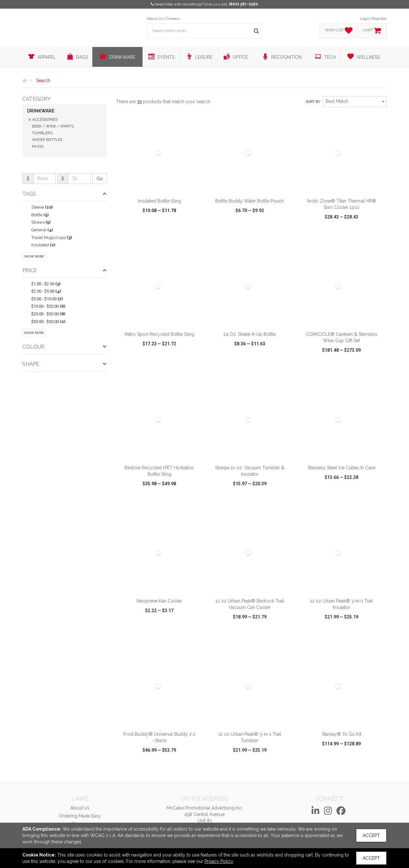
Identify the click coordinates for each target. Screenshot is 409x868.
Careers (173, 19)
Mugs (38, 146)
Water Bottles (47, 140)
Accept (371, 835)
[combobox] (355, 102)
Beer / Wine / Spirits (53, 126)
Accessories (45, 119)
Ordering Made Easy (80, 816)
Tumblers (42, 133)
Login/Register (373, 19)
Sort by (313, 102)
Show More (34, 256)
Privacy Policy (219, 861)
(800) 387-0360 (243, 4)
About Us (155, 19)
